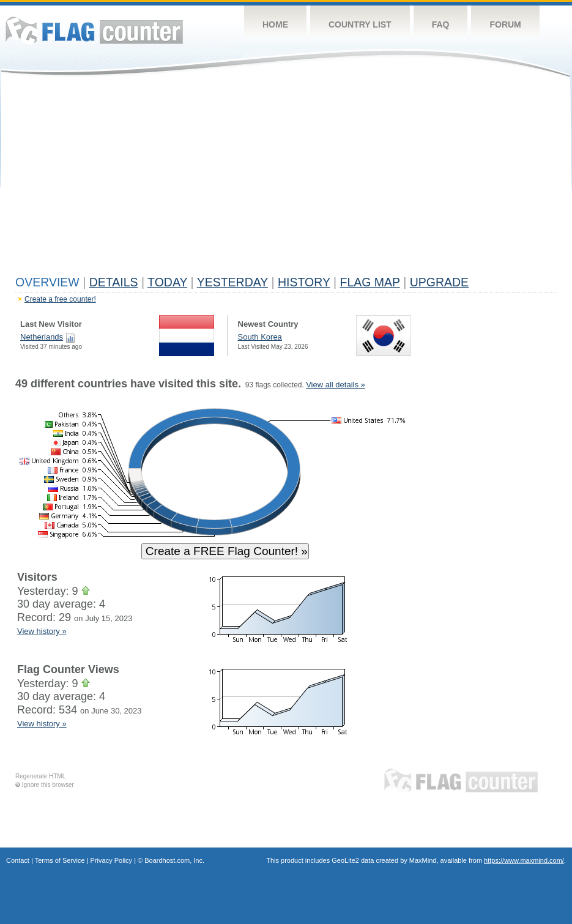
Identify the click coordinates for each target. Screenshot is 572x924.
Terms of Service (60, 860)
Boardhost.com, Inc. (174, 860)
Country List (360, 24)
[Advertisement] (286, 179)
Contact (18, 860)
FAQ (441, 24)
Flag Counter (94, 30)
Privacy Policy (111, 860)
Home (275, 24)
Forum (505, 24)
